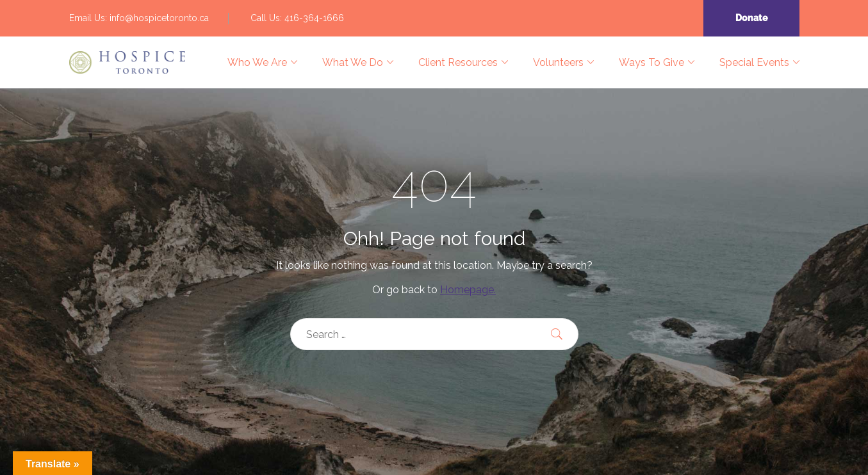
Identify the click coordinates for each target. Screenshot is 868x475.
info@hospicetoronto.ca (159, 18)
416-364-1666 (314, 18)
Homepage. (468, 290)
